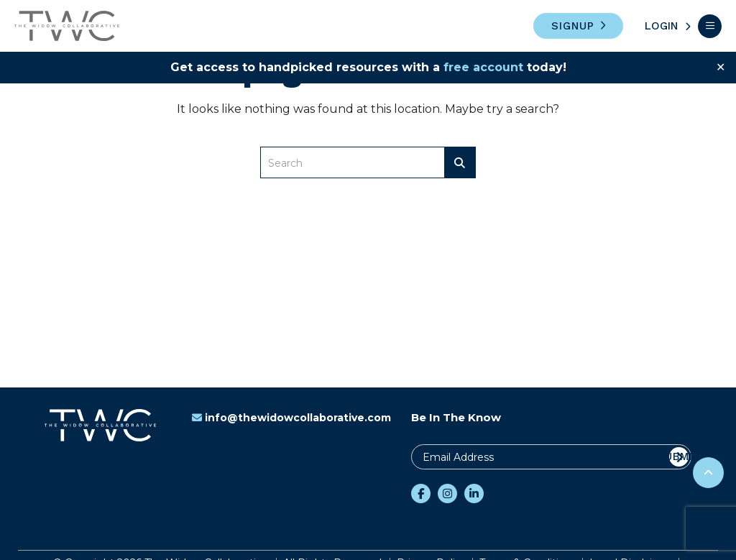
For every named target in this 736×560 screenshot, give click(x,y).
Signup (573, 26)
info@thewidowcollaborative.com (291, 418)
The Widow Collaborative (67, 26)
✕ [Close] (721, 67)
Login (661, 26)
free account (483, 67)
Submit (679, 456)
